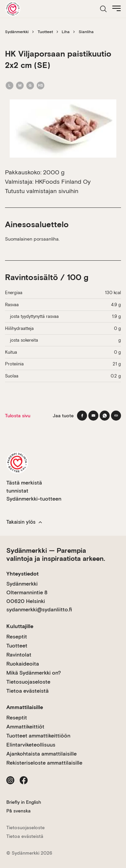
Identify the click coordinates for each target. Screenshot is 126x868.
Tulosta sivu (18, 416)
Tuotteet (45, 32)
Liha (66, 32)
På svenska (18, 811)
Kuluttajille (20, 626)
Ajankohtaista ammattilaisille (41, 754)
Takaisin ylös (24, 522)
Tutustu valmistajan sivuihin (42, 191)
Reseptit (17, 637)
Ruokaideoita (23, 664)
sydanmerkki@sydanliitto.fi (39, 610)
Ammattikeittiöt (25, 727)
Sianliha (86, 32)
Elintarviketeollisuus (31, 745)
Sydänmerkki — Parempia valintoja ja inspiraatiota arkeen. (56, 554)
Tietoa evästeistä (27, 691)
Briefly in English (24, 802)
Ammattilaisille (25, 707)
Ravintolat (19, 655)
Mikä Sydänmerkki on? (34, 673)
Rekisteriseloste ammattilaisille (44, 763)
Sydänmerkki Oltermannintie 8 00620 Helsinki (27, 592)
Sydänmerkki (17, 32)
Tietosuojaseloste (28, 682)
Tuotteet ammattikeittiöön (38, 736)
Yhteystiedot (22, 574)
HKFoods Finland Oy (63, 182)
